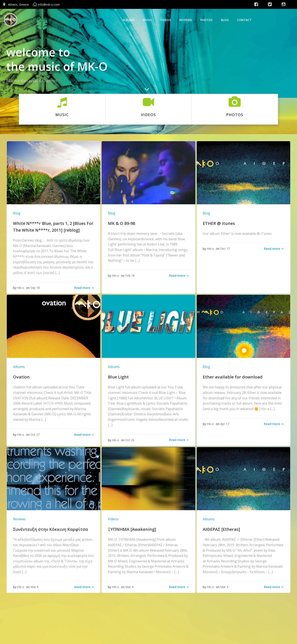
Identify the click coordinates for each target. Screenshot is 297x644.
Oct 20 (130, 440)
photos (206, 20)
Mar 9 (35, 588)
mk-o (21, 288)
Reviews (186, 20)
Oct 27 (35, 435)
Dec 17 (225, 249)
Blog (225, 20)
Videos (166, 20)
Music (147, 20)
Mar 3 (224, 588)
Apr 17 (225, 424)
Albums (129, 20)
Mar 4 (130, 588)
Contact (244, 20)
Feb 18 (130, 276)
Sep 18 (35, 288)
